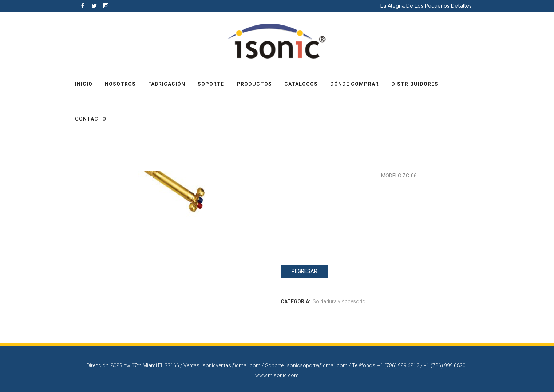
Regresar (304, 271)
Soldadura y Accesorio (339, 301)
